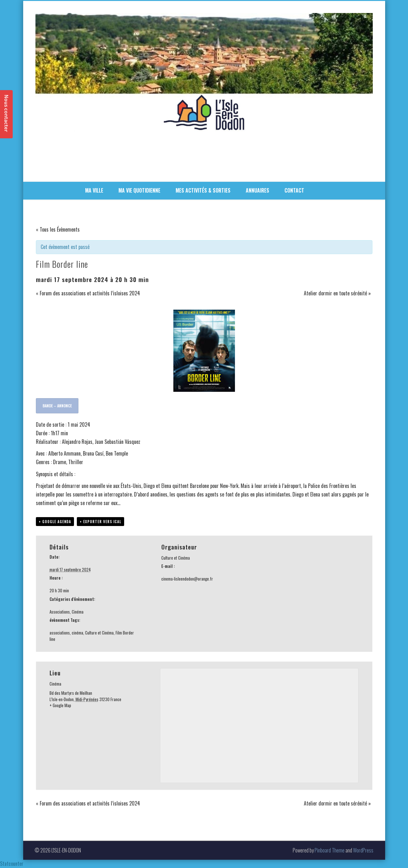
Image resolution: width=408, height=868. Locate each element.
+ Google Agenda (55, 522)
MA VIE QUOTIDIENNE (139, 190)
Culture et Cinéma (99, 633)
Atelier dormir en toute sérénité (337, 293)
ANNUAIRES (258, 190)
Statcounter (12, 864)
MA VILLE (94, 190)
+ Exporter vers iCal (100, 522)
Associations (60, 612)
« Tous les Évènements (58, 229)
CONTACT (294, 190)
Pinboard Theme (330, 850)
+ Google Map (60, 705)
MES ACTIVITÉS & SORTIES (203, 190)
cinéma (77, 633)
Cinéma (78, 612)
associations (60, 633)
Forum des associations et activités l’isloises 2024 (88, 293)
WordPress (363, 850)
